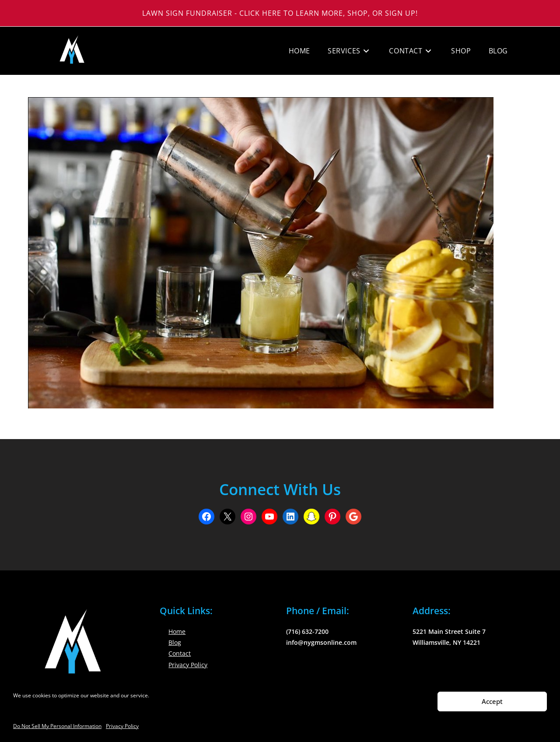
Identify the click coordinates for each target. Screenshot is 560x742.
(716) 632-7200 (307, 631)
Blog (175, 642)
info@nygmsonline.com (321, 642)
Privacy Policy (122, 726)
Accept (492, 701)
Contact (180, 653)
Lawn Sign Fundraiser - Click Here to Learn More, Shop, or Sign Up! (280, 13)
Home (177, 631)
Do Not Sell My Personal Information (57, 726)
